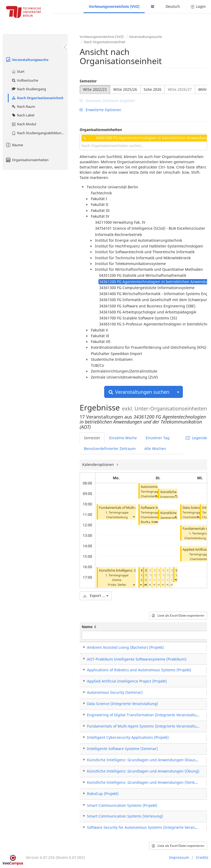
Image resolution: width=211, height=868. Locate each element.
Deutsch (173, 6)
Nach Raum (23, 106)
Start (18, 71)
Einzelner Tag (158, 438)
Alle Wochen (155, 449)
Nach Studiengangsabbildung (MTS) (40, 133)
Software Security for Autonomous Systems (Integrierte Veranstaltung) (149, 827)
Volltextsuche (25, 80)
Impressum (179, 857)
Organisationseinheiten (27, 160)
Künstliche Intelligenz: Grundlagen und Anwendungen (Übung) (143, 771)
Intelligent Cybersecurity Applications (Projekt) (128, 737)
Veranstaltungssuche (27, 60)
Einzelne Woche (123, 438)
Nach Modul (24, 124)
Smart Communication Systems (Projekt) (122, 805)
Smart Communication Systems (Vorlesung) (125, 816)
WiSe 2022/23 (95, 89)
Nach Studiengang (29, 89)
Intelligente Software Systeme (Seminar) (122, 749)
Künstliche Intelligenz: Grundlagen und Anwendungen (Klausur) (144, 760)
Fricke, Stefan (117, 585)
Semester (88, 81)
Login (198, 6)
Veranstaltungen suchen (139, 392)
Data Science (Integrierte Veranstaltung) (122, 704)
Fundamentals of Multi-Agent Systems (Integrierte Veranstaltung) (145, 726)
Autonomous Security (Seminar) (115, 692)
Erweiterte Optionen (100, 110)
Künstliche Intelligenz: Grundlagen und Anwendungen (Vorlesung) (146, 782)
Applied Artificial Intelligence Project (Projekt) (127, 681)
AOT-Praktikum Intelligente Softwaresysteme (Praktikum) (137, 659)
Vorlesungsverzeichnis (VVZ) (114, 6)
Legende (196, 438)
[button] (134, 517)
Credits (202, 857)
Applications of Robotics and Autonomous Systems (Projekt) (139, 670)
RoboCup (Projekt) (103, 794)
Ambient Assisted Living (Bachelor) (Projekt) (125, 647)
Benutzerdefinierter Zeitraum (110, 449)
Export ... (96, 596)
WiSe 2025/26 (125, 89)
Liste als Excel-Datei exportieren (178, 615)
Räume (14, 145)
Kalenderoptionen (99, 464)
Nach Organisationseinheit (37, 98)
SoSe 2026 (153, 89)
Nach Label (23, 115)
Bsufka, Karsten (151, 522)
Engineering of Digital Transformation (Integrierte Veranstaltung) (145, 715)
